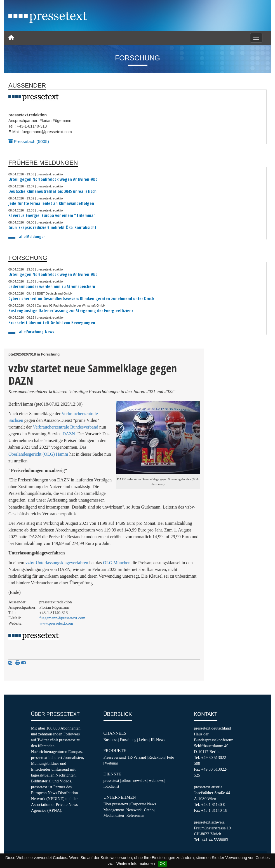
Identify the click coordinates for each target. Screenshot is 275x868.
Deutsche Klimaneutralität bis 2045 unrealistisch (52, 191)
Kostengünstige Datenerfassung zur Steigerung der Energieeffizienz (71, 311)
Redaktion (156, 757)
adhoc (126, 780)
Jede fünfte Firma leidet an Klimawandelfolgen (51, 204)
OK (162, 864)
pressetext (111, 780)
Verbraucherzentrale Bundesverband (65, 427)
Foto (170, 757)
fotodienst (111, 786)
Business (111, 740)
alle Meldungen (32, 237)
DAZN (69, 434)
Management (114, 810)
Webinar (111, 763)
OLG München (117, 563)
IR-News (158, 740)
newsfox (140, 780)
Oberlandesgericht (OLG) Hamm (38, 454)
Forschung (128, 740)
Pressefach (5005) (29, 141)
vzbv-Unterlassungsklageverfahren (57, 563)
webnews (156, 780)
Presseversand (115, 757)
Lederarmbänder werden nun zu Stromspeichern (52, 287)
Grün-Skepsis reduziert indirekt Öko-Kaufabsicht (52, 228)
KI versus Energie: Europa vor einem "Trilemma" (52, 216)
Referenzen (135, 815)
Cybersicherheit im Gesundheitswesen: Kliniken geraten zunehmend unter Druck (81, 299)
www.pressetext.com (56, 623)
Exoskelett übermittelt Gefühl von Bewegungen (52, 323)
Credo (149, 810)
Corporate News (143, 804)
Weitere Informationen (136, 864)
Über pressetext (116, 804)
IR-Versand (137, 757)
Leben (144, 740)
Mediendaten (114, 815)
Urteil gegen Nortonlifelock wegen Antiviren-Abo (53, 179)
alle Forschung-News (37, 332)
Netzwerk (134, 810)
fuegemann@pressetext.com (62, 618)
